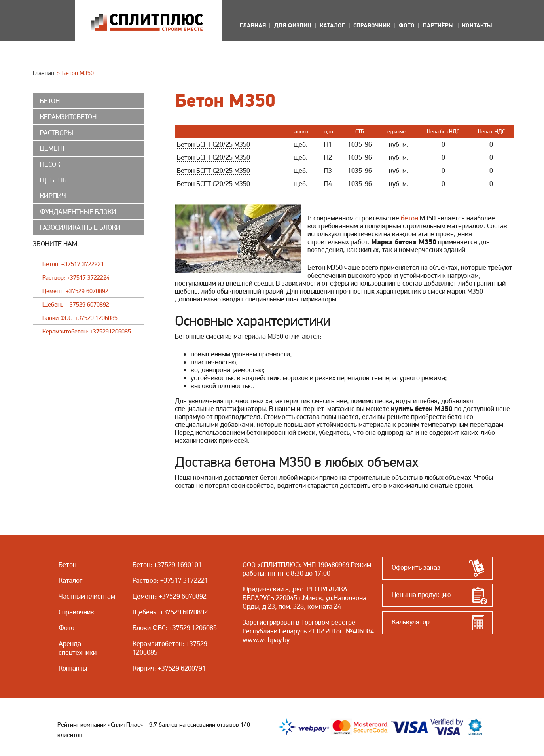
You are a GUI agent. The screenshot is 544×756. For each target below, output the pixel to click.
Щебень (144, 612)
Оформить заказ (416, 567)
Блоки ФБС (149, 628)
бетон (409, 218)
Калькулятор (411, 622)
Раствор (145, 580)
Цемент (144, 596)
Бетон (141, 564)
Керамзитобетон (157, 643)
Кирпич (143, 668)
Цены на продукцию (421, 594)
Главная (44, 73)
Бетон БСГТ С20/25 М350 (213, 144)
